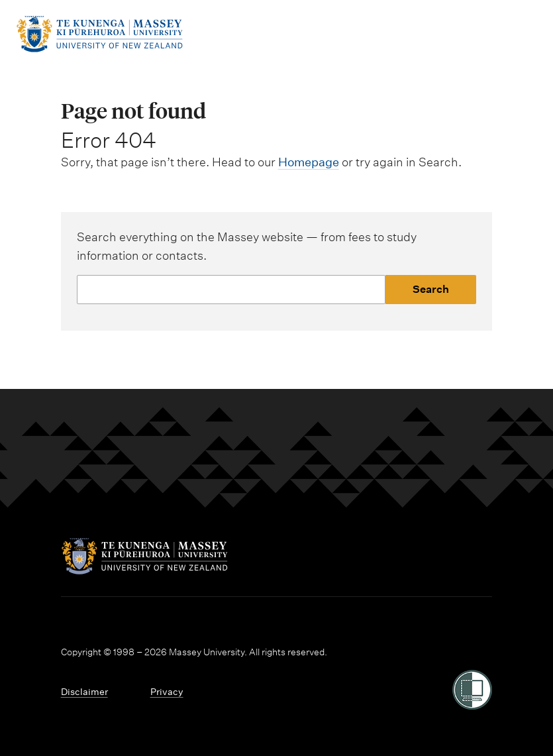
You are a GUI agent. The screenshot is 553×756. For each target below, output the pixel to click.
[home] (99, 49)
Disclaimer (84, 692)
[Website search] (231, 290)
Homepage (309, 162)
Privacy (167, 692)
